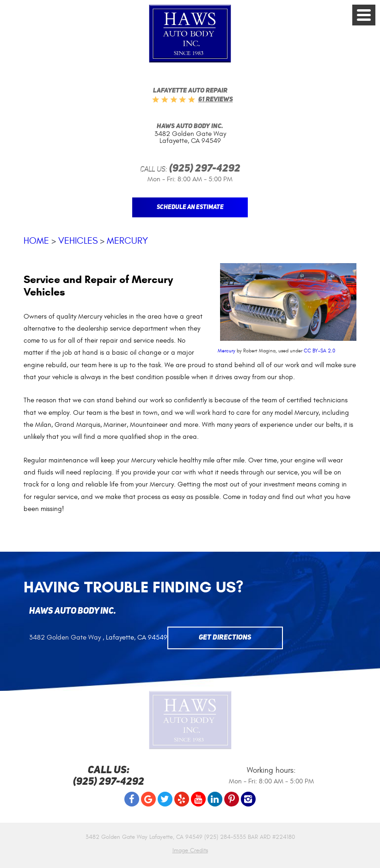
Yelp (182, 799)
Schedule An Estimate (190, 207)
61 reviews (216, 99)
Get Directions (225, 638)
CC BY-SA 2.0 (319, 351)
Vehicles (78, 241)
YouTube (198, 799)
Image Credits (190, 850)
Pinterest (232, 799)
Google (148, 799)
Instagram (248, 799)
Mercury (127, 241)
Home (36, 241)
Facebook (132, 799)
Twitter (165, 799)
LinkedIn (215, 799)
